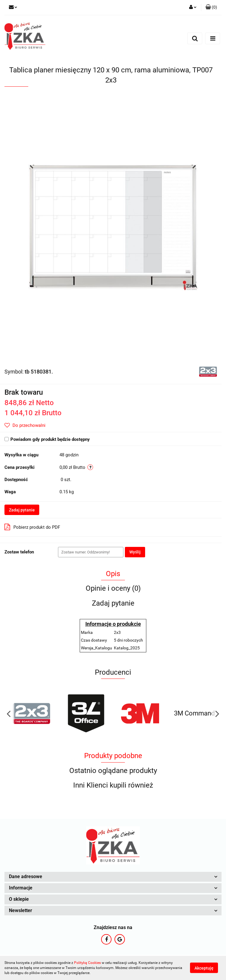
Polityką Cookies (87, 963)
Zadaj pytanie (22, 510)
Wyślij (135, 552)
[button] (211, 7)
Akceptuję (204, 968)
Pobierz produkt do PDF (32, 527)
